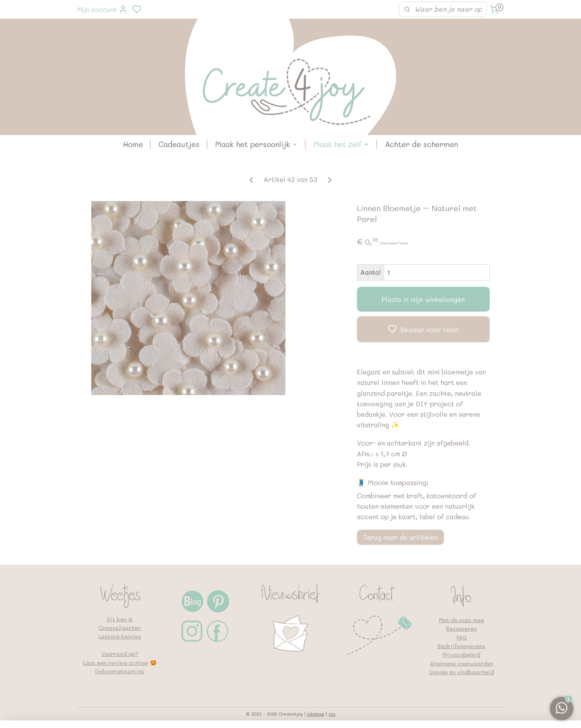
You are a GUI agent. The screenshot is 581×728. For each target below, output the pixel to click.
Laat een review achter (116, 663)
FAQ (462, 637)
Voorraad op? (120, 654)
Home (133, 144)
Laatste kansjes (120, 636)
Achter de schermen (421, 144)
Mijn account (102, 9)
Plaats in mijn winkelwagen (423, 299)
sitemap (316, 714)
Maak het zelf (341, 144)
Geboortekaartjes (120, 671)
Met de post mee (462, 620)
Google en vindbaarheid (462, 672)
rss (332, 714)
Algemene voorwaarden (462, 663)
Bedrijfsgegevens (461, 646)
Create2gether (120, 628)
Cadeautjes (179, 144)
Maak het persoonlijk (257, 144)
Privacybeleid (462, 654)
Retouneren (462, 628)
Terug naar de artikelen (400, 537)
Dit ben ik (120, 619)
